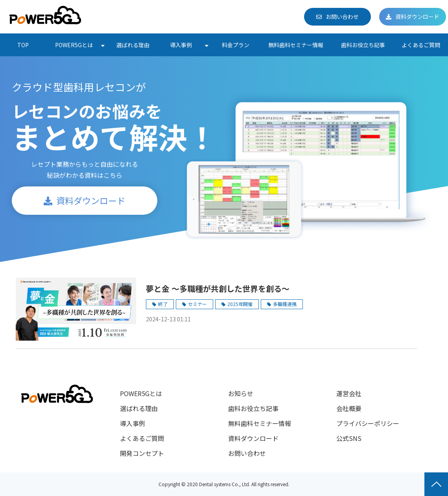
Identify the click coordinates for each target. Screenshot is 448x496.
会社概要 (349, 408)
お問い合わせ (342, 17)
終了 (163, 304)
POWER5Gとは (74, 45)
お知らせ (241, 393)
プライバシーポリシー (368, 423)
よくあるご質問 (421, 45)
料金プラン (236, 45)
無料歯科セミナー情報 (296, 45)
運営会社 (349, 393)
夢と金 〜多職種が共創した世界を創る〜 (218, 289)
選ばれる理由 (133, 45)
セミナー (197, 304)
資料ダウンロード (417, 17)
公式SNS (349, 438)
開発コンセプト (142, 453)
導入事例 (181, 45)
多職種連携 (285, 304)
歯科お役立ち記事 (363, 45)
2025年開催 (240, 304)
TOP (23, 45)
